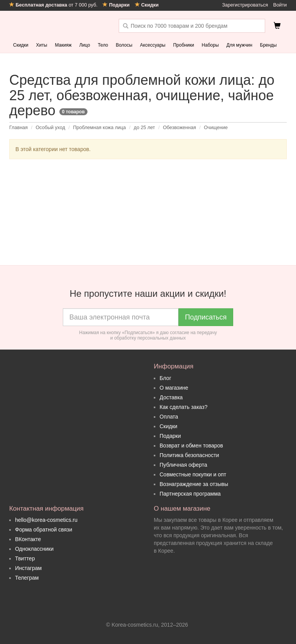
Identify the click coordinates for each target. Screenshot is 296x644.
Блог (165, 378)
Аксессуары (153, 45)
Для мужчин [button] (240, 45)
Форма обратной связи (44, 530)
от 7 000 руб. (54, 5)
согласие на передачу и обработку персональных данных (164, 335)
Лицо (85, 45)
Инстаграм (28, 568)
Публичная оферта (183, 465)
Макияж (63, 45)
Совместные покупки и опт (193, 474)
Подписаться (206, 317)
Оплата (169, 417)
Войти (280, 5)
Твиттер (25, 558)
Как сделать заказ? (183, 407)
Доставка (171, 397)
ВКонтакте (28, 539)
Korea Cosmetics (58, 26)
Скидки (21, 45)
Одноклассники (34, 549)
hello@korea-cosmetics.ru (46, 520)
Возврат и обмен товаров (191, 446)
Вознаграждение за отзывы (194, 484)
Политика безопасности (189, 455)
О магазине (174, 388)
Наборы (210, 45)
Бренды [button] (268, 45)
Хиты (42, 45)
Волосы (124, 45)
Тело (103, 45)
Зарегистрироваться (245, 5)
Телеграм (27, 578)
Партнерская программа (190, 494)
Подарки (170, 436)
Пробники (183, 45)
